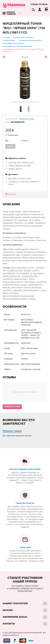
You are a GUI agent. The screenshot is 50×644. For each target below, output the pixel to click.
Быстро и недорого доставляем (25, 469)
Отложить (12, 194)
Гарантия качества (25, 503)
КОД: (8, 122)
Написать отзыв (27, 119)
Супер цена (25, 547)
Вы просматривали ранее (17, 435)
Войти (10, 146)
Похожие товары (12, 431)
